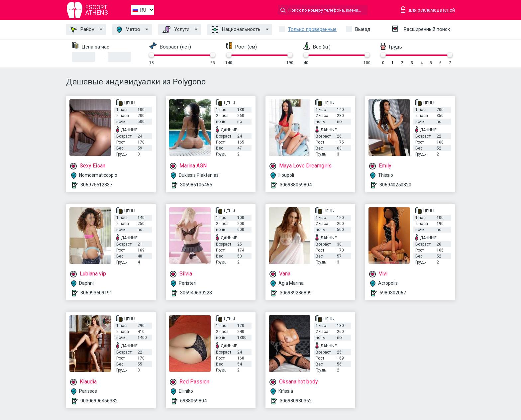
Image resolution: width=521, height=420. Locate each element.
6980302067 (393, 293)
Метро (128, 30)
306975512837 (96, 185)
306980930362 (296, 401)
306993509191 (96, 293)
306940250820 (395, 185)
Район (82, 30)
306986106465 (196, 185)
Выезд (363, 29)
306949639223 (196, 293)
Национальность (236, 30)
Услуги (176, 30)
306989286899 (296, 293)
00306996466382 (99, 401)
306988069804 (296, 185)
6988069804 (193, 401)
